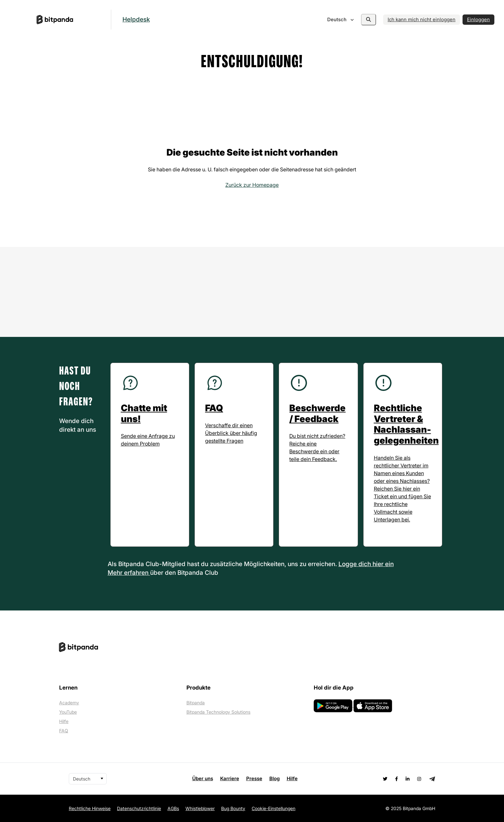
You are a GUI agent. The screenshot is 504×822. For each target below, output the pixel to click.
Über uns (203, 778)
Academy (69, 703)
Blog (274, 778)
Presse (254, 778)
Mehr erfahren (129, 573)
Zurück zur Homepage (252, 185)
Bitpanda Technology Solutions (218, 712)
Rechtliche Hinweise (90, 808)
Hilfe (64, 721)
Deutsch (337, 19)
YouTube (68, 712)
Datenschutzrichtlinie (139, 808)
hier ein (383, 564)
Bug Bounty (233, 808)
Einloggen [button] (478, 19)
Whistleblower (200, 808)
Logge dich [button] (355, 564)
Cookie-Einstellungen (274, 808)
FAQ (64, 731)
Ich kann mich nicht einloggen (422, 19)
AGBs (173, 808)
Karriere (230, 778)
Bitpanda (196, 703)
